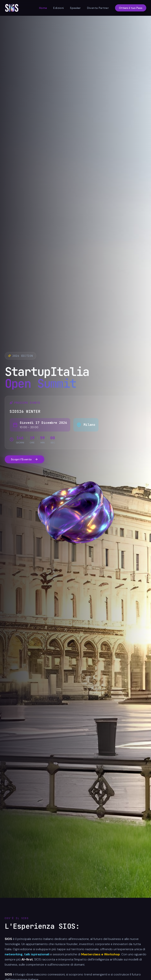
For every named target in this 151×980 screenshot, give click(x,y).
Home (43, 8)
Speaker (75, 8)
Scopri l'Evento (24, 459)
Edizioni (58, 8)
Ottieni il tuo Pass (131, 8)
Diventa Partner (98, 8)
